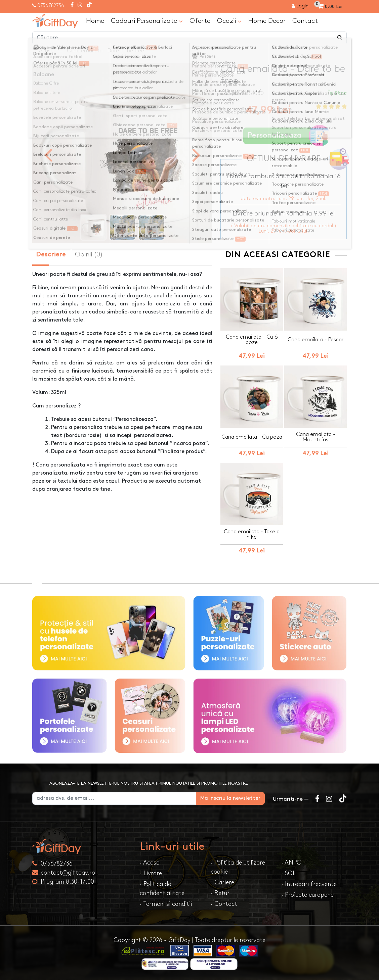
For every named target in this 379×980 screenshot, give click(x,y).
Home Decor (267, 21)
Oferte (200, 21)
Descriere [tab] (51, 255)
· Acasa (150, 863)
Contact (305, 21)
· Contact (224, 904)
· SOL (288, 873)
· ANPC (291, 863)
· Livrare (151, 873)
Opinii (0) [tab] (89, 254)
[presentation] (48, 154)
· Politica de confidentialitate (162, 889)
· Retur (220, 893)
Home (95, 21)
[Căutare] (340, 38)
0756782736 (51, 6)
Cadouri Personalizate (147, 21)
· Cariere (222, 883)
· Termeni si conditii (166, 904)
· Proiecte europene (307, 895)
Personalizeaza (286, 136)
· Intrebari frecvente (309, 884)
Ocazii (229, 21)
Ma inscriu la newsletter (230, 798)
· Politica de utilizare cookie (238, 867)
